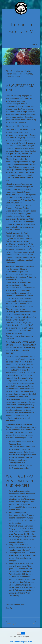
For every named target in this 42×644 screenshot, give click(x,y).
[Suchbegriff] (21, 624)
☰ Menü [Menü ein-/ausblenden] (34, 44)
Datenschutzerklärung (17, 642)
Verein (27, 71)
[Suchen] (34, 624)
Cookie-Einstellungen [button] (20, 637)
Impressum (29, 642)
